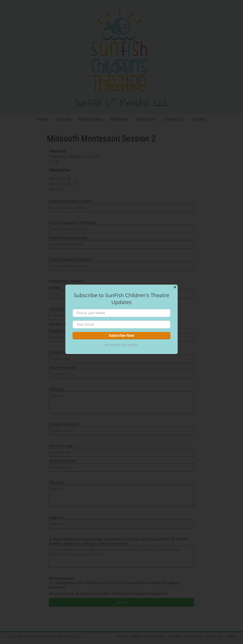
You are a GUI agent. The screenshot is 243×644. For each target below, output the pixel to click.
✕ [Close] (175, 287)
